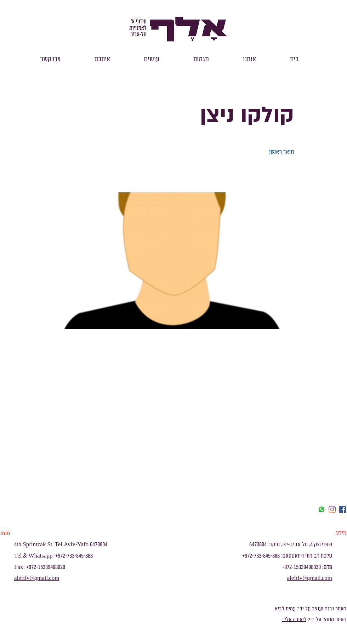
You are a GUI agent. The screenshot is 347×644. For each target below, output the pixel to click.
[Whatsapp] (322, 509)
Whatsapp (40, 556)
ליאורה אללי (294, 619)
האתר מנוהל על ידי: (326, 619)
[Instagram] (332, 509)
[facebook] (343, 509)
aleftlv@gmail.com (37, 578)
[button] (249, 59)
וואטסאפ (292, 556)
